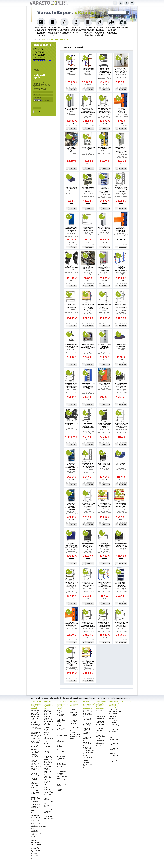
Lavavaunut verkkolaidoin (100, 739)
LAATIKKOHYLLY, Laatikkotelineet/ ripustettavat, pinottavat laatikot (36, 808)
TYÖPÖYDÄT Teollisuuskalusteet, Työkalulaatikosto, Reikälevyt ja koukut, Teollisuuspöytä (89, 705)
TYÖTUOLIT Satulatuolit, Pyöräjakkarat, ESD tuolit (74, 704)
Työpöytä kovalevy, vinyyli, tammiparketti (88, 747)
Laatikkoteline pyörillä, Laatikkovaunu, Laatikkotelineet (101, 721)
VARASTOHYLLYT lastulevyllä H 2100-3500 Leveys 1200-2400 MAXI (36, 734)
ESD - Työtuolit (74, 718)
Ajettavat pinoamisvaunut (114, 729)
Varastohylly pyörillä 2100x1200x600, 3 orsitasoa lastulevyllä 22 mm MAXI (88, 466)
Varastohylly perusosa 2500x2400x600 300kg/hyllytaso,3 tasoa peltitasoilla (121, 624)
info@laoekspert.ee (39, 59)
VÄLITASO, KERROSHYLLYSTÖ (36, 837)
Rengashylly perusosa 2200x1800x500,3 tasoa (105, 465)
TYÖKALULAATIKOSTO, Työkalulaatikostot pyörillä (89, 752)
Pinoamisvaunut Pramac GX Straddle (114, 745)
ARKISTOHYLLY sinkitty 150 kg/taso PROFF (35, 814)
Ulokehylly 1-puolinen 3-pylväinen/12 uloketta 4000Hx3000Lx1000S (105, 584)
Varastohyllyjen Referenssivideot (36, 848)
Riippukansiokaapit (49, 818)
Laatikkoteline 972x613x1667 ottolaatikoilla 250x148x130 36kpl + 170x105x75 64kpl (105, 71)
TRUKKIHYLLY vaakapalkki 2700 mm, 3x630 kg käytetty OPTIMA (71, 624)
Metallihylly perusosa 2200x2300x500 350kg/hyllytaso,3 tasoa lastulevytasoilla (88, 111)
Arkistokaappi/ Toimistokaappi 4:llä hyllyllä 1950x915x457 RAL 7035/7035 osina (121, 70)
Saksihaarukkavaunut (115, 711)
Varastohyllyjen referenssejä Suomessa (35, 852)
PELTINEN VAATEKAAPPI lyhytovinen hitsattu (48, 770)
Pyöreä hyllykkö (62, 771)
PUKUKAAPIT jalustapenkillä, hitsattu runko (48, 718)
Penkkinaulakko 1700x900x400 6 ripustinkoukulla (72, 306)
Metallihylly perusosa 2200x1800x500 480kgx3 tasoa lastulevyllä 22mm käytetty (105, 307)
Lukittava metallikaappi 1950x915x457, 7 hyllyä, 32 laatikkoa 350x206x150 (105, 190)
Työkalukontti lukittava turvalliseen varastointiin (61, 741)
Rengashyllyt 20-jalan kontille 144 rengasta (72, 267)
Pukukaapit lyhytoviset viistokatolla (47, 776)
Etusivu (36, 39)
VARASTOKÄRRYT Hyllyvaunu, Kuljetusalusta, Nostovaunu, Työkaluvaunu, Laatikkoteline (101, 705)
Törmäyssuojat (61, 756)
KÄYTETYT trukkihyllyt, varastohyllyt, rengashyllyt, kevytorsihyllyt (35, 781)
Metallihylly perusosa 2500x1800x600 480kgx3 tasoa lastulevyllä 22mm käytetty (71, 585)
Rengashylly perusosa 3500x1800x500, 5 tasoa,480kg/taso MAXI (105, 426)
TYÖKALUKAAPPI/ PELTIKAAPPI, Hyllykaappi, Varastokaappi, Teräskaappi (49, 725)
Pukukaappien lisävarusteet (48, 806)
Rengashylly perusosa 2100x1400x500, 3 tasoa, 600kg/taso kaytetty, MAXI (88, 189)
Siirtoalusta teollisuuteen (100, 728)
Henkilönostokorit (62, 769)
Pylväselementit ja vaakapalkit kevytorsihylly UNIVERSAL (36, 820)
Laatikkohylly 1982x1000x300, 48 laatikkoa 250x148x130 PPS (121, 584)
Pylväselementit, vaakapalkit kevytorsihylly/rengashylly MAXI (38, 826)
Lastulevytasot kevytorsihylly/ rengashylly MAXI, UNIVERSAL (36, 832)
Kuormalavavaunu (101, 733)
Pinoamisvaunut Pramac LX (114, 752)
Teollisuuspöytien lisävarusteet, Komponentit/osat (88, 724)
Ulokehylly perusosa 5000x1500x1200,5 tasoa (88, 70)
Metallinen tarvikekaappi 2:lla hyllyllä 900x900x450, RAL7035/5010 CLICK (71, 546)
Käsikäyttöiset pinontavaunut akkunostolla (113, 715)
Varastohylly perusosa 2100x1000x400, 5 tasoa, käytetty (88, 149)
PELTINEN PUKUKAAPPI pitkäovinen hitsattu (48, 713)
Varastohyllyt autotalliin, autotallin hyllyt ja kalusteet (35, 747)
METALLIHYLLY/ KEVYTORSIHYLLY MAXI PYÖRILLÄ (36, 787)
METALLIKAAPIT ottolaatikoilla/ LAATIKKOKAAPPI (49, 756)
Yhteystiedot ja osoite (37, 70)
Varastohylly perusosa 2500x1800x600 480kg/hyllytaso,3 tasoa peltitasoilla (105, 624)
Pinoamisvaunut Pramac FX (114, 749)
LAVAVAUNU (99, 731)
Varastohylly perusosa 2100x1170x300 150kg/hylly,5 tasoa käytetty (121, 426)
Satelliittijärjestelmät (37, 845)
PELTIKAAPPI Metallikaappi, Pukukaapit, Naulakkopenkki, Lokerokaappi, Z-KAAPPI (49, 705)
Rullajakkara (60, 767)
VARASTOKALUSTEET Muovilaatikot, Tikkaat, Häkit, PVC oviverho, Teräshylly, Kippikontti (63, 705)
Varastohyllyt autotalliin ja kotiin (35, 857)
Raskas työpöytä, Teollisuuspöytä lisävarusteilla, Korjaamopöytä (88, 713)
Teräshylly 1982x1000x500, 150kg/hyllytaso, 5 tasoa (88, 268)
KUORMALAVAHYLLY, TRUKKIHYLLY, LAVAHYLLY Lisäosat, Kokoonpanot (37, 720)
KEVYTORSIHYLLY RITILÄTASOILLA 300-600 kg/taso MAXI (36, 769)
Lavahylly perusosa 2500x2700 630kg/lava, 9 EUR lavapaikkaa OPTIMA (88, 307)
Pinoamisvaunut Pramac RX (114, 756)
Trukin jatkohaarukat (61, 779)
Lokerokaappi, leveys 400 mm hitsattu (48, 786)
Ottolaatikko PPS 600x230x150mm (121, 345)
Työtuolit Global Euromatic (75, 715)
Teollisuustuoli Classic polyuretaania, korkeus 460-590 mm (72, 346)
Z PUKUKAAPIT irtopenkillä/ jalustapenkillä (48, 761)
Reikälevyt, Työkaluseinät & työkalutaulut (88, 737)
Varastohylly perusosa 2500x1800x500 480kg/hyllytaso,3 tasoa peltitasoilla (72, 386)
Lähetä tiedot (38, 112)
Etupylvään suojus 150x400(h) (105, 384)
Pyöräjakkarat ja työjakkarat (75, 728)
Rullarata (86, 768)
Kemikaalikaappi (49, 809)
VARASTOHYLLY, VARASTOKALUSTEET (55, 39)
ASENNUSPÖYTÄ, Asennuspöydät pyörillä (88, 757)
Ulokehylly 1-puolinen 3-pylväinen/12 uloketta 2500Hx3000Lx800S (121, 268)
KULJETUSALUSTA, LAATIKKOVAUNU (101, 716)
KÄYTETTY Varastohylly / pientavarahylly (35, 774)
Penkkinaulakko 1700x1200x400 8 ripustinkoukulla (88, 229)
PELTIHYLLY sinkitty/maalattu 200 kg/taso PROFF (62, 721)
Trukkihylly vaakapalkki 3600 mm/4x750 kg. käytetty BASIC (121, 111)
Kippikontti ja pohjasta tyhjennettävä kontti (61, 747)
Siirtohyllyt (34, 840)
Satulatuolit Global (73, 724)
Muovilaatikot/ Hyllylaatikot (61, 711)
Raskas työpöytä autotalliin (87, 765)
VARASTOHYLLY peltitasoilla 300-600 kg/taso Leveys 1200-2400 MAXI (36, 727)
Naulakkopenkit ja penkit (48, 802)
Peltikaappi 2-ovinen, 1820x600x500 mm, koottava (105, 229)
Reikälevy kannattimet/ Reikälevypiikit (87, 742)
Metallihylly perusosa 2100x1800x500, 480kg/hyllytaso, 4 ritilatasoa (121, 307)
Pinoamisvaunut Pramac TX (114, 737)
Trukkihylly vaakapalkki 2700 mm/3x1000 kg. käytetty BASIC (121, 229)
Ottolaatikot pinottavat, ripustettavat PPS (62, 715)
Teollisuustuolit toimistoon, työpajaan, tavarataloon (74, 710)
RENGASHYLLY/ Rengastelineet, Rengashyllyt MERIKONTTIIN (35, 741)
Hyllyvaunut (99, 713)
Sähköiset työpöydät (86, 761)
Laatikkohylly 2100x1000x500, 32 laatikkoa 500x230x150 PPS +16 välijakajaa (72, 466)
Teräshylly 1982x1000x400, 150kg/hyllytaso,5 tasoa (72, 149)
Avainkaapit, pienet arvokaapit (47, 813)
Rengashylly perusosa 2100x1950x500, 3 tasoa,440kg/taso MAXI (121, 386)
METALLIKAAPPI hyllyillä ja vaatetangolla (48, 798)
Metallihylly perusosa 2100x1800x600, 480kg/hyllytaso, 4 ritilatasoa (88, 584)
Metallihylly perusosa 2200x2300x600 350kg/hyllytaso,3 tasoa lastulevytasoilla (88, 624)
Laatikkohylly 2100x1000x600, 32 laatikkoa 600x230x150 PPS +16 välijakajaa (72, 506)
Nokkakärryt (99, 710)
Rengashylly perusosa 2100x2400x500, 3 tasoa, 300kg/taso (121, 545)
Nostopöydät (113, 719)
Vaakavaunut (113, 734)
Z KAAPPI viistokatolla (47, 765)
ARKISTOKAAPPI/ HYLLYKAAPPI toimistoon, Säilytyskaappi (49, 746)
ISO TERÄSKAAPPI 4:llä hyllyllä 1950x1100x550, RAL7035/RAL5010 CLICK (88, 386)
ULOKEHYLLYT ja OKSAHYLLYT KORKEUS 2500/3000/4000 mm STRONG (36, 762)
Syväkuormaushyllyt (37, 842)
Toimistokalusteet (127, 702)
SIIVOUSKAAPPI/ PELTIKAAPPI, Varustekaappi (48, 751)
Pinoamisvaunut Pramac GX (114, 740)
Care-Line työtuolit (73, 732)
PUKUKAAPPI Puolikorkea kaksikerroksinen (49, 791)
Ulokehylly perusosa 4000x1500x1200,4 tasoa (72, 70)
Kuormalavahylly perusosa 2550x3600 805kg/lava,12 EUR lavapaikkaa (105, 506)
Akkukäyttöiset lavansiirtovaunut (114, 725)
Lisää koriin (73, 90)
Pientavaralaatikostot (63, 782)
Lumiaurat (60, 793)
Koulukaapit (47, 795)
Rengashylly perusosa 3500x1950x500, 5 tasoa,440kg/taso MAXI (88, 546)
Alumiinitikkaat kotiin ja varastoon (61, 760)
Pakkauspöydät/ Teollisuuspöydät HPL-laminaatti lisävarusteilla (88, 719)
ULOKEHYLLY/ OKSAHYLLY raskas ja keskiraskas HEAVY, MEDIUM (36, 754)
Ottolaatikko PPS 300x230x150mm (71, 188)
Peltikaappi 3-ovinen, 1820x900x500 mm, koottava (71, 110)
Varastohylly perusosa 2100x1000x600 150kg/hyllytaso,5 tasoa (72, 663)
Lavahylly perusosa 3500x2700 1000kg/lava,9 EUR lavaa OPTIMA (88, 663)
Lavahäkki (60, 732)
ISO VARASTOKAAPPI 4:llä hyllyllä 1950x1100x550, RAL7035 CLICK (105, 347)
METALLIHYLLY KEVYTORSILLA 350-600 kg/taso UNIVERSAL (35, 793)
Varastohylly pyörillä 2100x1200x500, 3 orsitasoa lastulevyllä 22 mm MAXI (121, 189)
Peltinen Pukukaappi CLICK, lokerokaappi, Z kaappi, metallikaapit (48, 738)
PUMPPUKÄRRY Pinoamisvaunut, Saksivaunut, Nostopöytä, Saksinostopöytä (114, 704)
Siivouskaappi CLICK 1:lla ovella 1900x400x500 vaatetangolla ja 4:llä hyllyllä (121, 150)
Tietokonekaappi (49, 816)
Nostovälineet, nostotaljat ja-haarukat (113, 760)
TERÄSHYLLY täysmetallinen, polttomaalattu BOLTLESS (61, 727)
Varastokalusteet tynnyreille (62, 785)
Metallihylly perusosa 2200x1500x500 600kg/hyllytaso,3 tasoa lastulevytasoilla (105, 111)
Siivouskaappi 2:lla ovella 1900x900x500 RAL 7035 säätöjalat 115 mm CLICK (105, 268)
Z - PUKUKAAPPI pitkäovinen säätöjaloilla (48, 731)
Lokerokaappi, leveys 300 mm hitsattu (48, 781)
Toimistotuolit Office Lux (74, 721)
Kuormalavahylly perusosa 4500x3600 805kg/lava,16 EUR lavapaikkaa (121, 506)
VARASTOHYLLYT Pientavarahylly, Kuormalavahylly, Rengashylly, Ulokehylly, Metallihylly (36, 705)
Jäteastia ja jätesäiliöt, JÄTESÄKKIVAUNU (62, 775)
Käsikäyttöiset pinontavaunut (113, 722)
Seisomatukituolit (75, 734)
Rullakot (59, 754)
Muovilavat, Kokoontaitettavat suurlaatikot (62, 735)
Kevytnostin (112, 732)
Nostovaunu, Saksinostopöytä (101, 736)
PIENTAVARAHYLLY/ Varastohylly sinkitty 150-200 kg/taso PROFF (37, 713)
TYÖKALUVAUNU (101, 725)
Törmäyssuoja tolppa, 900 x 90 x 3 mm (105, 148)
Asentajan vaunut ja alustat (75, 737)
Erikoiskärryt (100, 746)
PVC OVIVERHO (61, 752)
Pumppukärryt (113, 709)
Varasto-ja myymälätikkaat (61, 764)
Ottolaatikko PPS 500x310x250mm (121, 464)
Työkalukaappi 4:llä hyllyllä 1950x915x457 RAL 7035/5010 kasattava (71, 229)
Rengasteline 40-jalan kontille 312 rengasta (71, 424)
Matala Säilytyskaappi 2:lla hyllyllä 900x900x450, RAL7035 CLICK (88, 347)
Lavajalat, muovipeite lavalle (60, 789)
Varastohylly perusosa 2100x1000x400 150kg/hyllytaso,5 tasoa (88, 506)
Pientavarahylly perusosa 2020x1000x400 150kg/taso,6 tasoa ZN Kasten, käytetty (88, 426)
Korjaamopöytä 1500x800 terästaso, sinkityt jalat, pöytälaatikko (105, 546)
